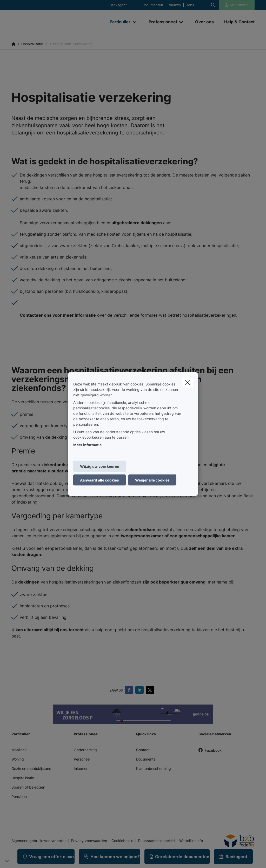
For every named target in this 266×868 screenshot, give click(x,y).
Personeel (82, 759)
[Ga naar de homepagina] (50, 22)
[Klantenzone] (237, 5)
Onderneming (85, 750)
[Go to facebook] (130, 690)
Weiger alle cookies (152, 480)
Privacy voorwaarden (89, 841)
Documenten (153, 5)
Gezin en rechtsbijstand (31, 768)
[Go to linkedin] (141, 690)
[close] (188, 383)
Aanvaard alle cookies (99, 480)
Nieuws (175, 5)
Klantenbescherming (154, 768)
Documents (146, 759)
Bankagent (118, 5)
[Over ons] (204, 22)
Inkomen (81, 768)
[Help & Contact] (237, 22)
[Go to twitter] (151, 690)
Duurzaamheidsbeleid (156, 841)
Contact (143, 750)
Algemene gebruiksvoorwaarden (39, 841)
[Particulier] (118, 22)
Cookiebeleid (122, 841)
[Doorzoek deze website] (213, 5)
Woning (18, 759)
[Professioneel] (161, 22)
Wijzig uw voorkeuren (100, 466)
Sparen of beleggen (28, 787)
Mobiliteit (19, 750)
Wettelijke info (191, 841)
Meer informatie (87, 445)
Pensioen (19, 796)
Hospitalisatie (23, 778)
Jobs (190, 5)
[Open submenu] (135, 22)
